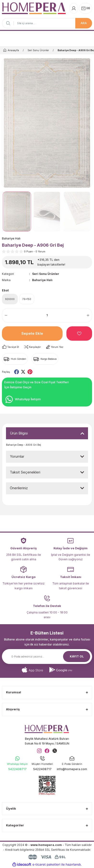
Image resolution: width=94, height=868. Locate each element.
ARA (84, 23)
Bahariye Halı (42, 280)
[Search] (47, 23)
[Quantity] (47, 315)
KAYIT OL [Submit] (77, 656)
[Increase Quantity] (89, 315)
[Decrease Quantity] (5, 315)
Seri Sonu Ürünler (46, 274)
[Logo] (34, 8)
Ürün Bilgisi (19, 433)
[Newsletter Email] (47, 657)
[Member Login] (74, 8)
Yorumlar (17, 456)
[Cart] (85, 8)
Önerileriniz (19, 488)
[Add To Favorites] (79, 334)
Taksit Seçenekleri (25, 472)
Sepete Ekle (32, 333)
